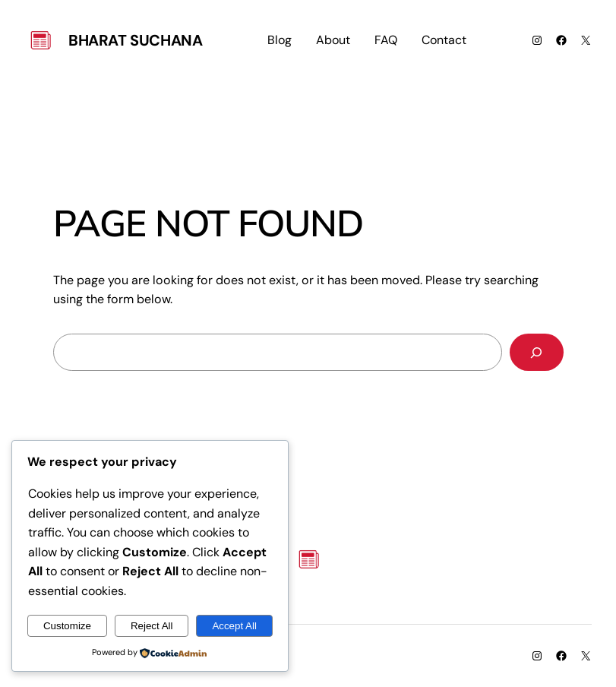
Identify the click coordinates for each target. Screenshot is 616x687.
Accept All (234, 626)
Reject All (152, 626)
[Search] (537, 352)
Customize (67, 626)
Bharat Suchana (135, 40)
